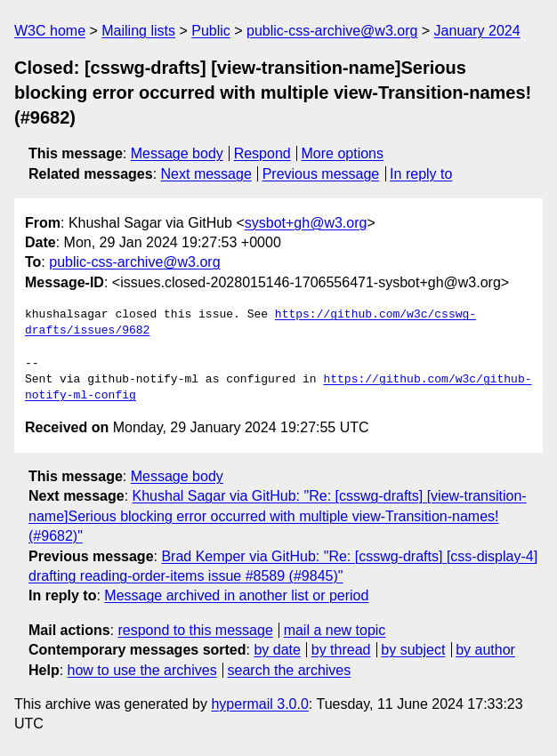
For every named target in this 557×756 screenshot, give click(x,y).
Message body (177, 153)
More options (343, 153)
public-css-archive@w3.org (332, 31)
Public (211, 31)
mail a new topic (335, 630)
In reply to (421, 174)
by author (485, 650)
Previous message (321, 174)
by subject (413, 650)
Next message (206, 174)
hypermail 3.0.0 (259, 704)
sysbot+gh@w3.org (306, 223)
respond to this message (195, 630)
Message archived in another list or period (236, 595)
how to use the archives (142, 670)
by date (277, 650)
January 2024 (477, 31)
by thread (341, 650)
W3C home (50, 31)
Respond (262, 153)
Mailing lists (138, 31)
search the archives (290, 670)
